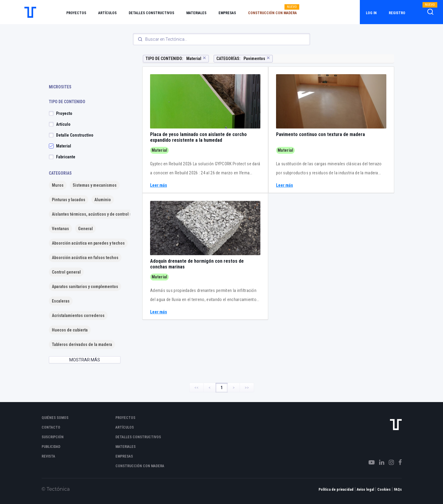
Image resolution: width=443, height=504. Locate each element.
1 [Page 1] (222, 388)
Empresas (227, 13)
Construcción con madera (272, 13)
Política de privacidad (336, 490)
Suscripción (53, 437)
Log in (371, 13)
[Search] (222, 39)
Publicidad (51, 447)
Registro (397, 13)
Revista (48, 456)
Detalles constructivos (151, 13)
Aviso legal (365, 490)
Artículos (107, 13)
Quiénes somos (55, 418)
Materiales (196, 13)
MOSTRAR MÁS (85, 360)
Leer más (159, 185)
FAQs (398, 490)
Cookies (384, 490)
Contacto (51, 427)
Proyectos (76, 13)
